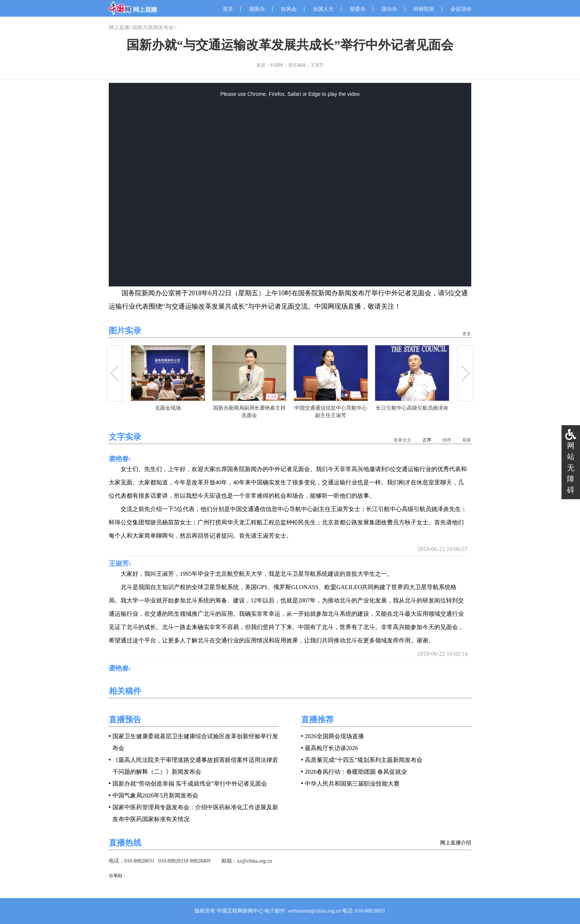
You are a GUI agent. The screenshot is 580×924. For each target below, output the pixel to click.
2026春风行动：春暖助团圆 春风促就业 (356, 772)
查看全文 (402, 440)
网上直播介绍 (456, 843)
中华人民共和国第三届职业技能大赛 (352, 784)
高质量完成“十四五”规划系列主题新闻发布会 (364, 760)
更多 (467, 334)
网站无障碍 (571, 468)
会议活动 (461, 9)
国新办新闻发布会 (153, 28)
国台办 (390, 9)
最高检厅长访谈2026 (331, 748)
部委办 (358, 9)
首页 (228, 9)
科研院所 (424, 9)
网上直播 (119, 28)
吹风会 (289, 9)
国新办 (257, 9)
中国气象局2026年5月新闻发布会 (155, 795)
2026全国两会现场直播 (334, 736)
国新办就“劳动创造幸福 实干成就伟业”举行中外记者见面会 (190, 784)
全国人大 (323, 9)
